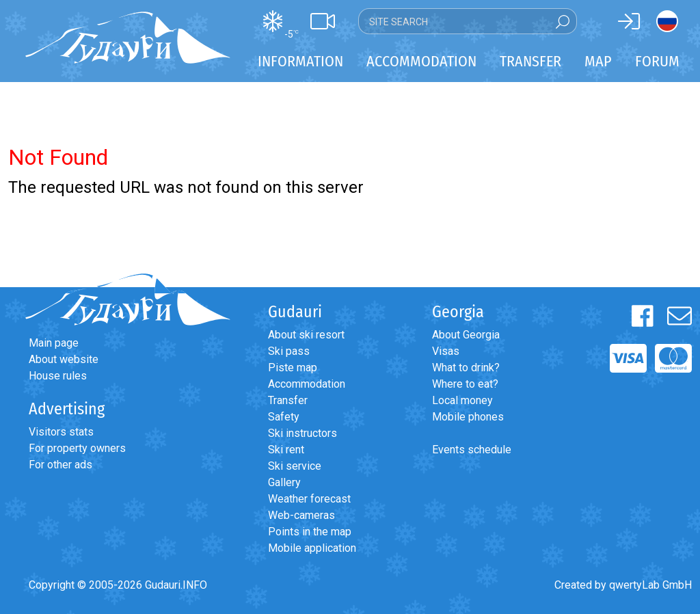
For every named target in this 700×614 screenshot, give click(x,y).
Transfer (288, 400)
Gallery (284, 482)
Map (598, 61)
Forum (657, 61)
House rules (58, 376)
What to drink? (466, 368)
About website (64, 359)
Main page (54, 343)
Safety (284, 417)
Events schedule (472, 450)
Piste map (293, 368)
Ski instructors (302, 433)
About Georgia (466, 335)
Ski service (295, 466)
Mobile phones (468, 417)
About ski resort (306, 335)
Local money (462, 400)
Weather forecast (309, 499)
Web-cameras (301, 515)
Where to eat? (465, 384)
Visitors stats (61, 432)
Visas (446, 351)
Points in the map (310, 532)
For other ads (60, 465)
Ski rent (286, 450)
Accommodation (307, 384)
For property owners (77, 448)
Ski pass (289, 351)
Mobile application (312, 548)
